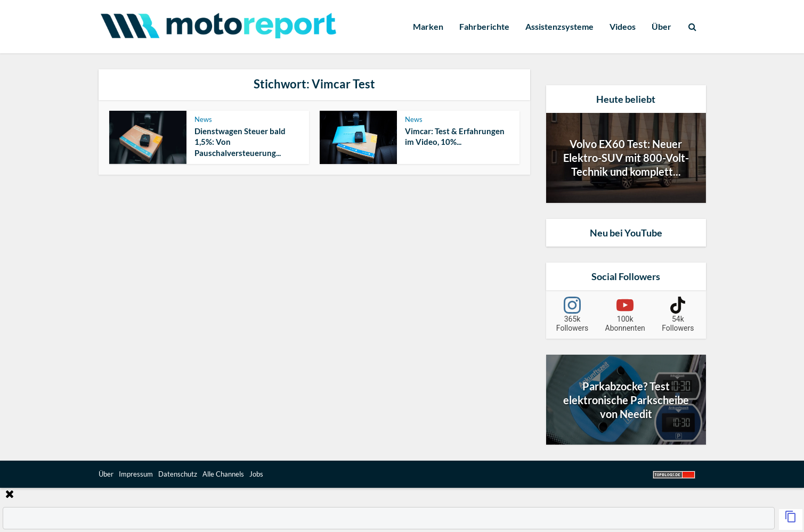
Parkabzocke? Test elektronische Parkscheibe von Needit (626, 400)
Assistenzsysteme (559, 26)
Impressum (136, 474)
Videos (623, 26)
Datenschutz (178, 474)
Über (661, 26)
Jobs (256, 474)
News (203, 119)
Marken (428, 26)
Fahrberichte (484, 26)
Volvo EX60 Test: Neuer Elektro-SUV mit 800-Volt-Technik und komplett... (626, 158)
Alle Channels (223, 474)
